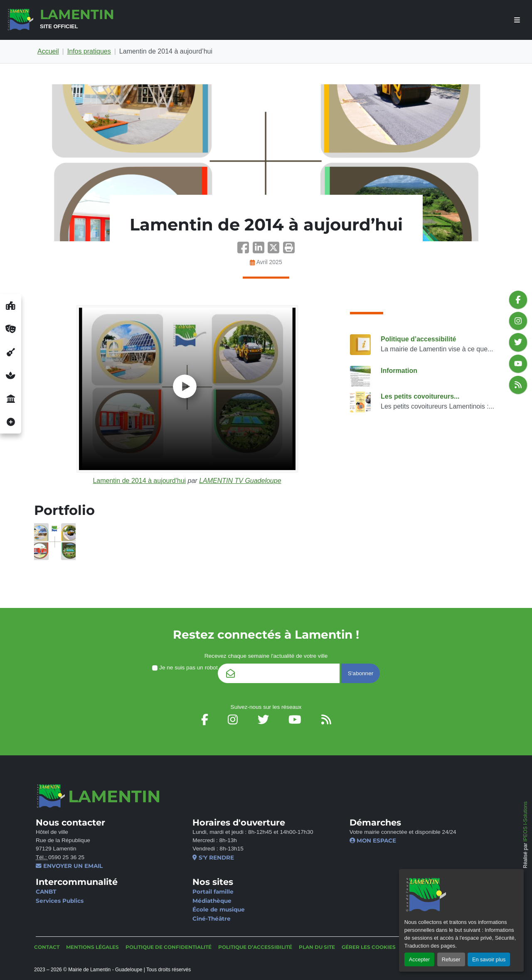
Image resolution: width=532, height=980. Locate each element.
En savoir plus (489, 959)
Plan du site (317, 947)
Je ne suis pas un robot (185, 668)
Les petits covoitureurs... (420, 396)
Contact (47, 947)
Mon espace (373, 840)
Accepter (420, 959)
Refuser (451, 959)
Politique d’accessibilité (418, 339)
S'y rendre (213, 857)
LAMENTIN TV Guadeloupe (240, 481)
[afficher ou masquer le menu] (517, 20)
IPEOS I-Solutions (525, 822)
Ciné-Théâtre (212, 919)
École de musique (219, 909)
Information (399, 371)
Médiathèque (212, 901)
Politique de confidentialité (169, 947)
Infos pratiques (89, 51)
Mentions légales (92, 947)
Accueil (48, 51)
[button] (289, 250)
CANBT (46, 892)
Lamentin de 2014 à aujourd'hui (139, 481)
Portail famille (213, 892)
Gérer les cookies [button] (369, 947)
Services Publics (60, 901)
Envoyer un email (69, 866)
